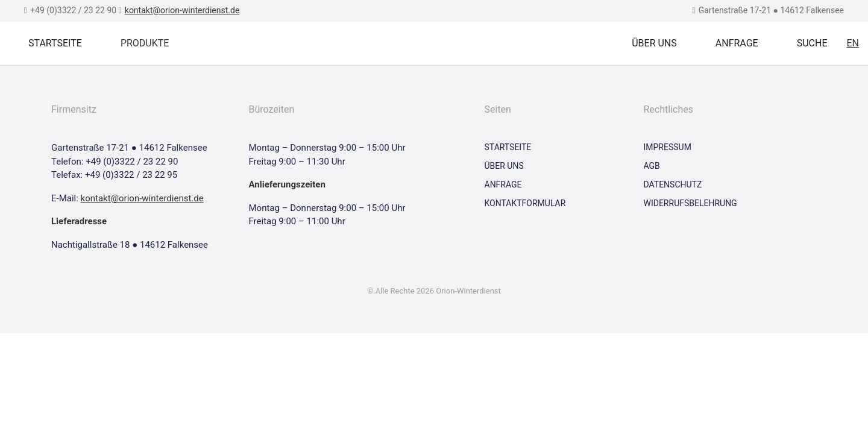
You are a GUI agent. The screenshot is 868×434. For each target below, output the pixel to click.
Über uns (654, 43)
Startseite (55, 43)
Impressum (668, 147)
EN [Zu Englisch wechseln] (853, 43)
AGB (652, 166)
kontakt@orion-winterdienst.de (182, 10)
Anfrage (737, 43)
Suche (812, 43)
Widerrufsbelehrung (690, 203)
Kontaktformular (525, 203)
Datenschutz (673, 184)
